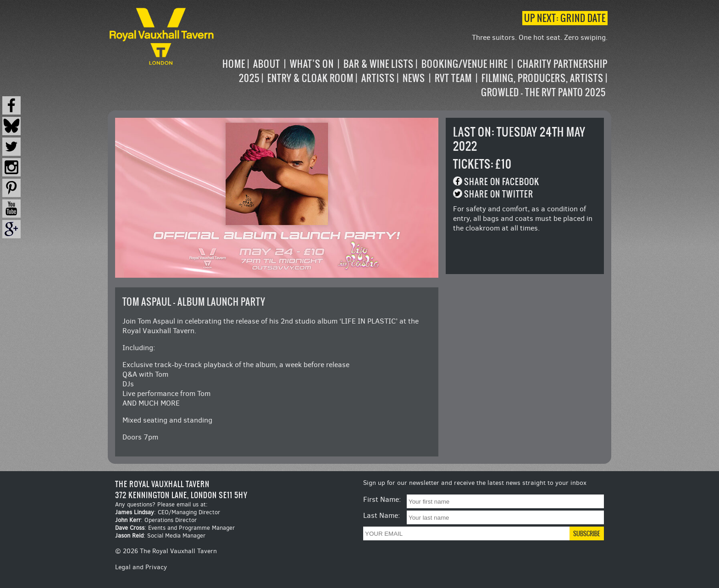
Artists (378, 78)
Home (234, 64)
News (414, 78)
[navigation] (412, 78)
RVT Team (453, 78)
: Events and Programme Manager (175, 528)
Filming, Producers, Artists (542, 78)
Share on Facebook (502, 182)
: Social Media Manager (160, 536)
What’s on (312, 64)
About (267, 64)
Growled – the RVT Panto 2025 (543, 92)
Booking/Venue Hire (465, 64)
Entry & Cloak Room (310, 78)
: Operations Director (156, 520)
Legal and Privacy (141, 567)
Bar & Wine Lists (379, 64)
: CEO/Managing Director (168, 512)
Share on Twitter (499, 194)
